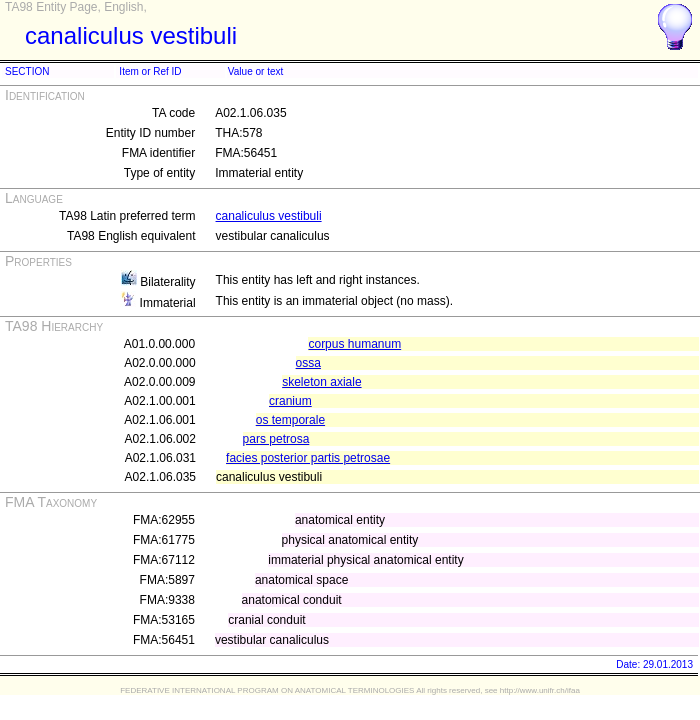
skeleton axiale (321, 382)
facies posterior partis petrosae (308, 458)
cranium (290, 401)
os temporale (290, 420)
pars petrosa (276, 439)
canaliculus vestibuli (269, 216)
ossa (308, 363)
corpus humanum (354, 344)
